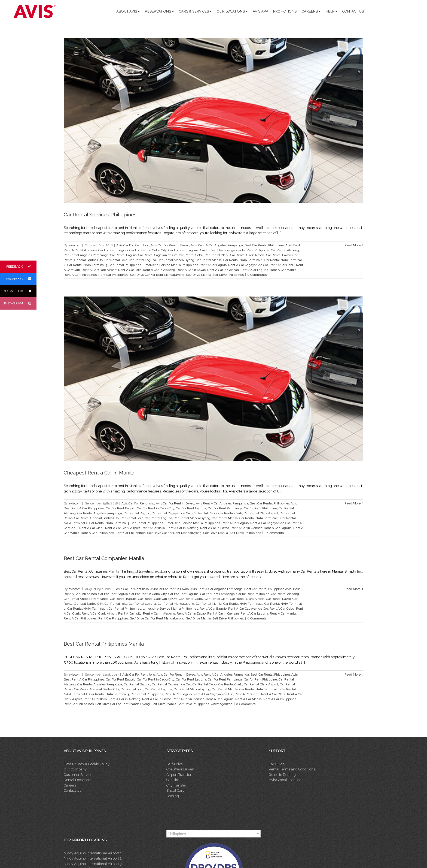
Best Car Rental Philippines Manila (104, 644)
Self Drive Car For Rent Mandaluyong (157, 275)
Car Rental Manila (209, 260)
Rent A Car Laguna (254, 270)
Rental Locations (77, 780)
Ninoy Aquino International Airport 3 (93, 864)
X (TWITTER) (20, 291)
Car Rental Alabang (285, 250)
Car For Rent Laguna (183, 250)
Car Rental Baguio (123, 255)
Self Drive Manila (198, 275)
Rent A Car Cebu (282, 265)
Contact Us (72, 790)
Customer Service (78, 775)
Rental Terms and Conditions (292, 769)
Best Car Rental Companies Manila (104, 558)
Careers (70, 785)
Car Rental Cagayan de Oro (158, 255)
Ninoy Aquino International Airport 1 (93, 853)
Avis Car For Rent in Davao (170, 245)
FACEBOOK (21, 279)
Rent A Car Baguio (213, 265)
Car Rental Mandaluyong (176, 260)
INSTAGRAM (20, 303)
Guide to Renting (282, 775)
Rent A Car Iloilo (130, 270)
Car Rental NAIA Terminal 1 (243, 260)
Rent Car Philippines (113, 275)
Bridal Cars (175, 790)
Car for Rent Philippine (253, 250)
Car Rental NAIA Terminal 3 (87, 265)
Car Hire (173, 780)
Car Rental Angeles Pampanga (86, 255)
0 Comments (257, 275)
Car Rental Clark (217, 255)
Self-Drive (175, 764)
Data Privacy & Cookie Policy (87, 764)
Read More (353, 245)
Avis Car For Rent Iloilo (133, 245)
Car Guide (277, 764)
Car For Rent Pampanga (217, 250)
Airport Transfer (179, 775)
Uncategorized (222, 704)
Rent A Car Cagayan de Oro (248, 265)
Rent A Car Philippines (80, 275)
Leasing (173, 796)
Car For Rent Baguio (113, 250)
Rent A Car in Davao (191, 270)
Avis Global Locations (286, 780)
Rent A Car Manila (283, 270)
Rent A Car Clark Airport (99, 270)
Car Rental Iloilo (116, 260)
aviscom (75, 245)
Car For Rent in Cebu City (148, 250)
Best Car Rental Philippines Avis (268, 245)
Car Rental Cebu (191, 255)
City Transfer (176, 785)
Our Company (75, 769)
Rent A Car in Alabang (159, 270)
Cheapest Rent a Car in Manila (99, 473)
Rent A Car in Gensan (223, 270)
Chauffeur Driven (180, 769)
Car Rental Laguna (142, 260)
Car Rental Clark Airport (247, 255)
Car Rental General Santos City (97, 518)
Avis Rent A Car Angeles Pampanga (217, 245)
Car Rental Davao (278, 255)
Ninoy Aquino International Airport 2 (93, 858)
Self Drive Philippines (228, 275)
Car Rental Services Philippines (100, 215)
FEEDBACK (21, 267)
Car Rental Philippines (125, 265)
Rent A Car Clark (91, 528)
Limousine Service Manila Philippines (170, 265)
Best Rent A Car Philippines (84, 508)
